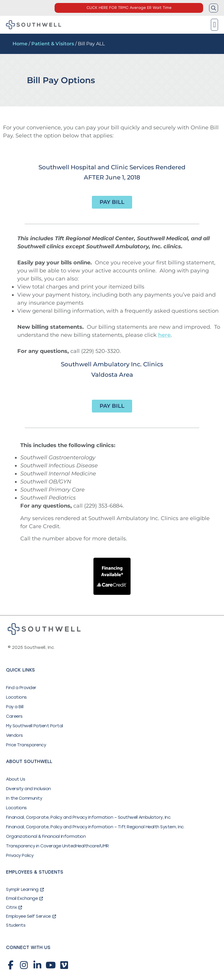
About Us (16, 779)
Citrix (14, 907)
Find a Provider (21, 688)
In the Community (24, 798)
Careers (14, 716)
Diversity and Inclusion (28, 789)
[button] (214, 25)
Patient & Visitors (53, 44)
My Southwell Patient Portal (34, 726)
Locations (16, 697)
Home (20, 44)
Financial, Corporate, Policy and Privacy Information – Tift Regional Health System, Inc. (95, 827)
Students (16, 925)
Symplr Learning (25, 890)
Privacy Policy (20, 856)
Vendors (14, 735)
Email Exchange (24, 898)
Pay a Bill (15, 707)
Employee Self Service (31, 916)
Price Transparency (26, 745)
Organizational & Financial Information (46, 836)
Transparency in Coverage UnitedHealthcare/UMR (57, 846)
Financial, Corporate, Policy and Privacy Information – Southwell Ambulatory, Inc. (89, 817)
